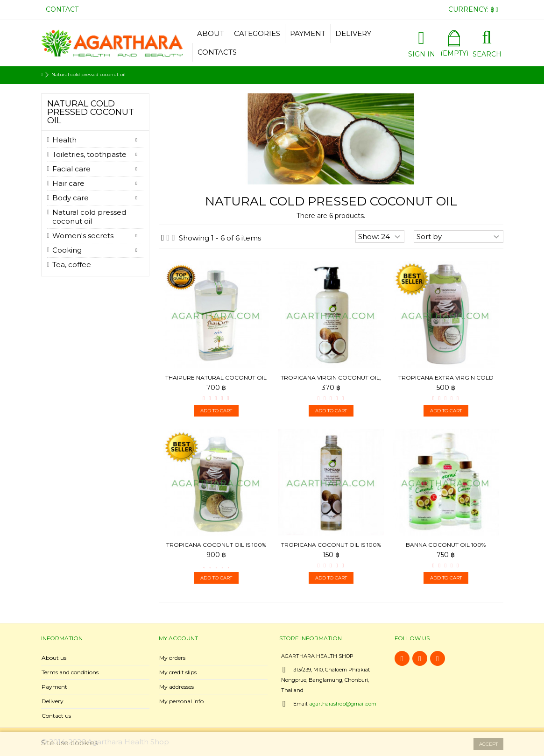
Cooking (67, 250)
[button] (257, 34)
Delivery (53, 701)
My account (178, 638)
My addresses (177, 687)
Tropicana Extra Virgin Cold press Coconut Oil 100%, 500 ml (446, 381)
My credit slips (178, 672)
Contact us (56, 716)
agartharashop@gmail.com (343, 704)
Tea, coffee (72, 265)
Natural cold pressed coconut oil (89, 217)
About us (54, 658)
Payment (54, 687)
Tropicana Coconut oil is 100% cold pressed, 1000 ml (216, 548)
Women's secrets (83, 236)
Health (64, 140)
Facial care (71, 169)
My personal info (181, 701)
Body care (71, 198)
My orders (172, 658)
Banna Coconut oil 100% (446, 545)
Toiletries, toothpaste (89, 154)
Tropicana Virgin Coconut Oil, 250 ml (331, 381)
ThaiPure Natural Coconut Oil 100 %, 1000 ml (216, 381)
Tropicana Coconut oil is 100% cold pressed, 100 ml (331, 548)
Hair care (68, 183)
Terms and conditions (70, 672)
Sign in (422, 53)
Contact (62, 9)
